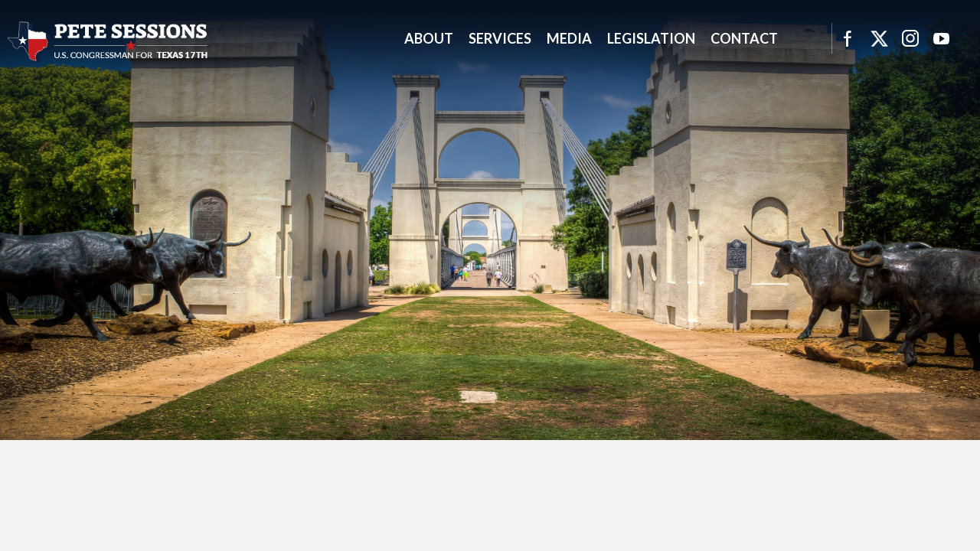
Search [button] (805, 38)
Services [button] (500, 38)
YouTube (942, 38)
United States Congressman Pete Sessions (108, 41)
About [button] (429, 38)
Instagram (910, 38)
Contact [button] (744, 38)
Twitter (879, 38)
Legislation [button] (651, 38)
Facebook (847, 38)
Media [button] (569, 38)
